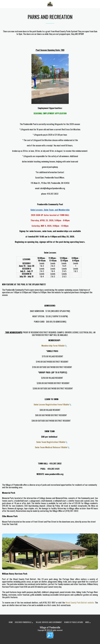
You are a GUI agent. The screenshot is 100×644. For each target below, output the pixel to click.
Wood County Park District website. (80, 602)
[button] (3, 4)
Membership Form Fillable (49, 346)
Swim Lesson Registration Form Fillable (48, 404)
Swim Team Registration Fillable (49, 442)
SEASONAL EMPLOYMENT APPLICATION (50, 113)
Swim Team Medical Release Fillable (49, 447)
